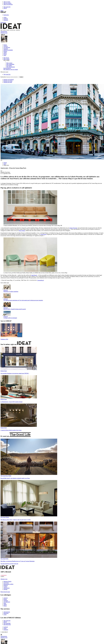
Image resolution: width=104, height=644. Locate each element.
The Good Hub (7, 623)
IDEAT (5, 8)
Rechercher (6, 15)
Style (7, 559)
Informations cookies (8, 584)
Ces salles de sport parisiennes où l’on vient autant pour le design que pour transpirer (23, 300)
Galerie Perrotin (73, 228)
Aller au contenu (7, 3)
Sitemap (5, 589)
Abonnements (7, 612)
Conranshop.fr (41, 280)
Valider (21, 77)
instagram (6, 20)
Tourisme (6, 49)
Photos (5, 54)
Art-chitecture (7, 47)
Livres (5, 615)
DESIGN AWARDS (8, 50)
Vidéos (5, 53)
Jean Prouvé (34, 275)
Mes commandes (10, 64)
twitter (5, 17)
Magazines (6, 613)
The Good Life (7, 7)
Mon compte (9, 63)
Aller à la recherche (8, 4)
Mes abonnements (11, 67)
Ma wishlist (9, 66)
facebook (6, 19)
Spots (5, 55)
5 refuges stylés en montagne (10, 318)
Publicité (6, 585)
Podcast (5, 51)
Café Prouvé (43, 234)
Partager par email (8, 82)
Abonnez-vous (4, 579)
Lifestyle (6, 46)
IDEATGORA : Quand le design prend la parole (15, 309)
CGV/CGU (6, 583)
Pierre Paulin (22, 231)
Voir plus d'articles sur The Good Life (9, 564)
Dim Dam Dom (7, 625)
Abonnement (6, 588)
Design (5, 45)
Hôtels (7, 517)
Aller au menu (7, 2)
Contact (5, 587)
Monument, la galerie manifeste (11, 292)
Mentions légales (7, 581)
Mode (10, 476)
